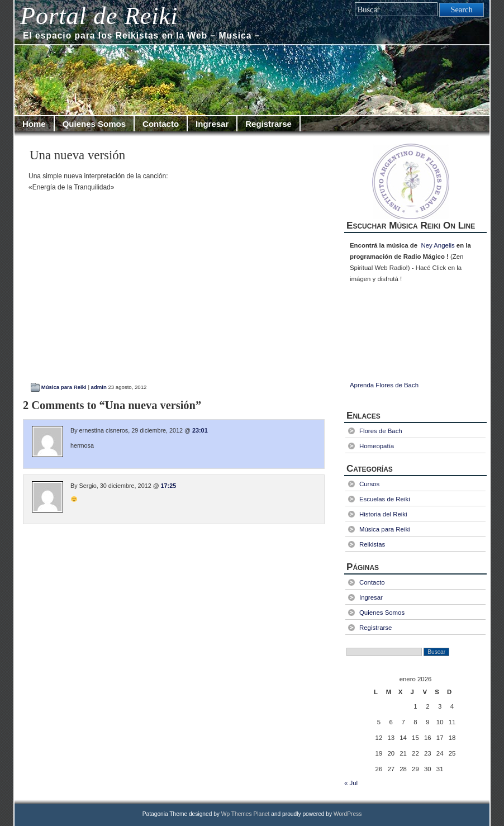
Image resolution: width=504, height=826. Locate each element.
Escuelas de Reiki (385, 499)
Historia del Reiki (383, 514)
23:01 (200, 430)
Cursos (369, 484)
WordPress (348, 814)
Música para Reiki (64, 387)
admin (99, 387)
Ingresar (212, 124)
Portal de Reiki (99, 16)
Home (34, 124)
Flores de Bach (381, 431)
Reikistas (372, 544)
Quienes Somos (94, 124)
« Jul (351, 783)
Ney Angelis (438, 245)
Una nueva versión (77, 155)
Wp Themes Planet (246, 814)
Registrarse (268, 124)
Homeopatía (377, 446)
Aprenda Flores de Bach (384, 385)
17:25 (169, 486)
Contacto (161, 124)
